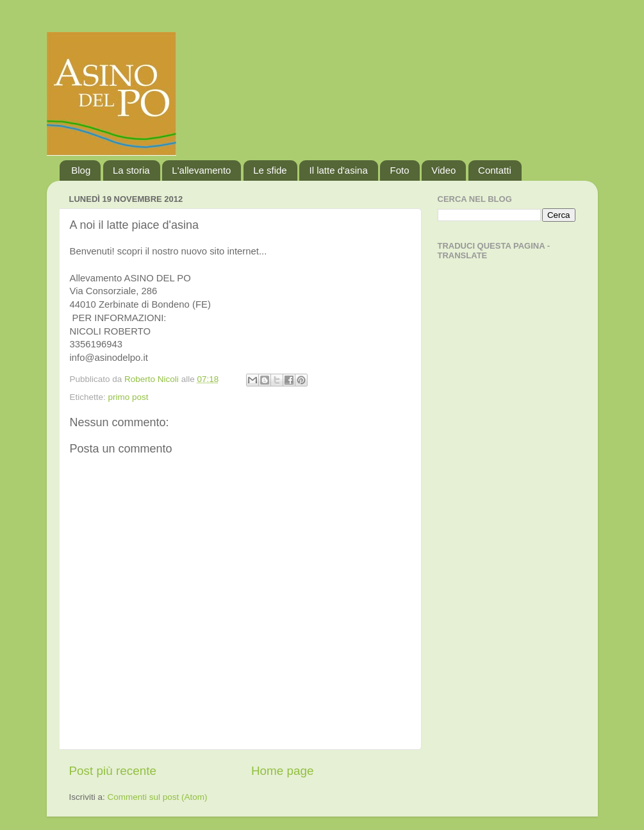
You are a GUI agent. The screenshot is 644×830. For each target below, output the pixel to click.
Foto (399, 170)
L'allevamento (201, 170)
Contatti (495, 170)
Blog (81, 170)
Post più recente (113, 771)
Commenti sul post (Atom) (158, 797)
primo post (128, 397)
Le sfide (270, 170)
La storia (131, 170)
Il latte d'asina (338, 170)
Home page (283, 771)
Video (443, 170)
